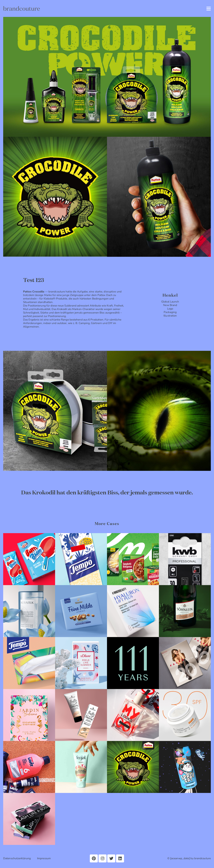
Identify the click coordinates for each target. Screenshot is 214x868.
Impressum (44, 858)
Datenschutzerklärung (17, 858)
